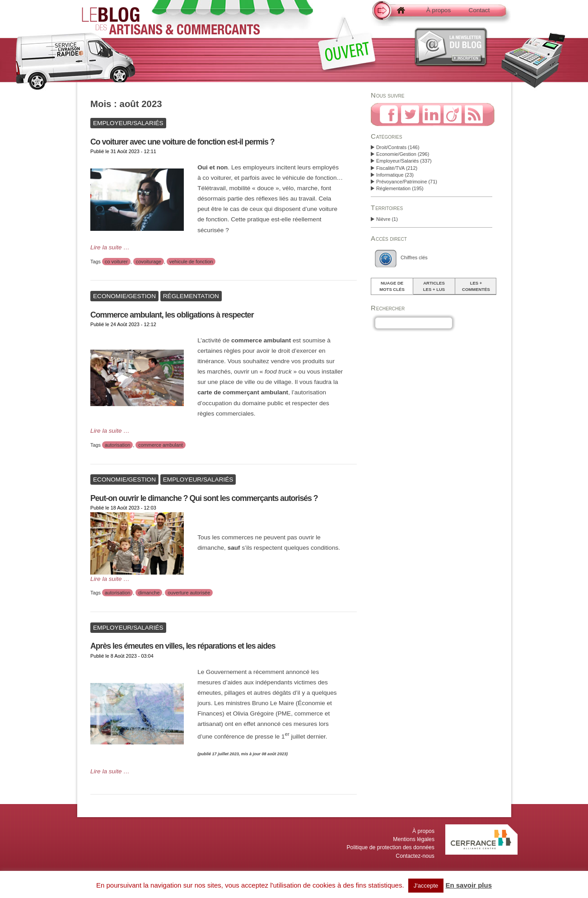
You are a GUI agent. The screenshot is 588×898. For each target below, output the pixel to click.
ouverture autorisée (189, 593)
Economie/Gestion (396, 154)
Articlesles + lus (434, 286)
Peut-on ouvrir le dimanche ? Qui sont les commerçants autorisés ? (204, 498)
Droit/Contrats (391, 147)
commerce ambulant (161, 445)
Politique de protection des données (390, 847)
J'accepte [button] (426, 886)
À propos (439, 10)
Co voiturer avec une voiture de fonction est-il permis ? (182, 142)
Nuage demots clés (392, 286)
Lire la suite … (110, 247)
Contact (479, 10)
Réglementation (393, 188)
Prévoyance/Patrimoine (401, 182)
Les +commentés (476, 286)
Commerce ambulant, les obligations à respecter (172, 315)
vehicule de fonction (191, 262)
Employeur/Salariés (397, 161)
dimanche (149, 593)
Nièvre (383, 219)
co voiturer (116, 262)
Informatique (390, 175)
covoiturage (149, 262)
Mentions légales (414, 839)
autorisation (117, 445)
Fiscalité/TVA (390, 168)
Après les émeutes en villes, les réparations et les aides (183, 646)
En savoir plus (469, 885)
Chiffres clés (414, 257)
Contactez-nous (415, 856)
